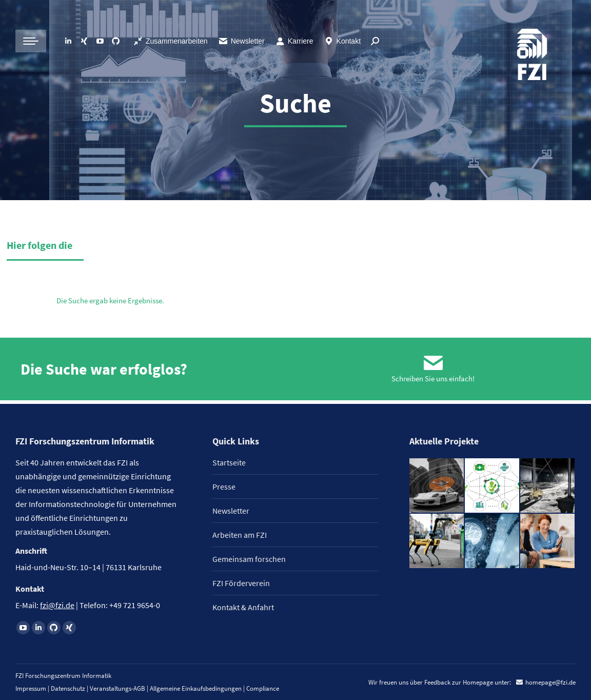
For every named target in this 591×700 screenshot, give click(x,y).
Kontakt (342, 41)
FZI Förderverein (241, 583)
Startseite (229, 462)
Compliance (263, 688)
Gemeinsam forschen (249, 559)
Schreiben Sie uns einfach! (433, 382)
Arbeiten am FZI (240, 535)
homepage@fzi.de (550, 682)
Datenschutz (68, 688)
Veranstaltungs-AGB (117, 688)
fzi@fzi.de (57, 605)
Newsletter (241, 41)
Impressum (31, 688)
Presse (224, 487)
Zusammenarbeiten (170, 41)
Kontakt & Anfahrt (243, 607)
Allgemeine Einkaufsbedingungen (196, 688)
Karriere (294, 41)
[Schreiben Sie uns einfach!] (433, 364)
